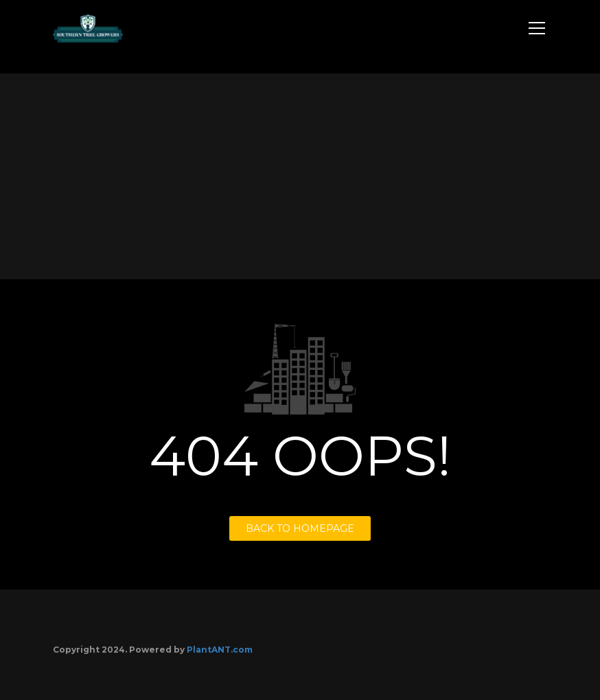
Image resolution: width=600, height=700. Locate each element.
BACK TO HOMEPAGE (300, 528)
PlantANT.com (220, 650)
